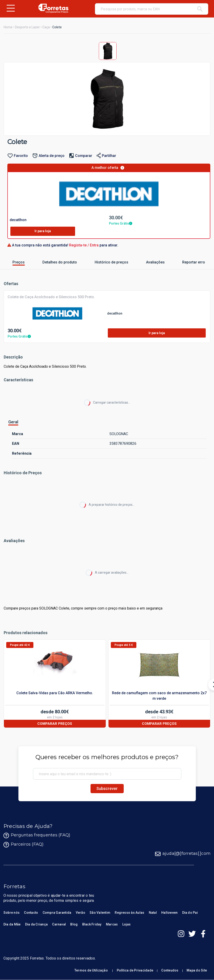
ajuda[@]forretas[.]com (183, 854)
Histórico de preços (103, 262)
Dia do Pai (190, 913)
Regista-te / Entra (84, 245)
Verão (81, 913)
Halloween (169, 913)
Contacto (31, 913)
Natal (153, 913)
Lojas (127, 924)
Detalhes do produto (51, 262)
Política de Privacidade (135, 970)
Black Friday (92, 924)
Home (8, 27)
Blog (74, 924)
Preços (16, 262)
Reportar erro (188, 262)
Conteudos (170, 970)
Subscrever (107, 788)
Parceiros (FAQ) (24, 845)
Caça (46, 27)
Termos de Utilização (91, 970)
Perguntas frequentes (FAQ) (37, 835)
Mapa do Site (197, 970)
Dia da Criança (36, 924)
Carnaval (59, 924)
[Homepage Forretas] (53, 9)
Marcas (112, 924)
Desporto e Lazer (27, 27)
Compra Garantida (57, 913)
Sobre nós (12, 913)
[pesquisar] (200, 9)
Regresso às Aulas (129, 913)
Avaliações (151, 262)
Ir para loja (43, 231)
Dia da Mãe (12, 924)
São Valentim (100, 913)
